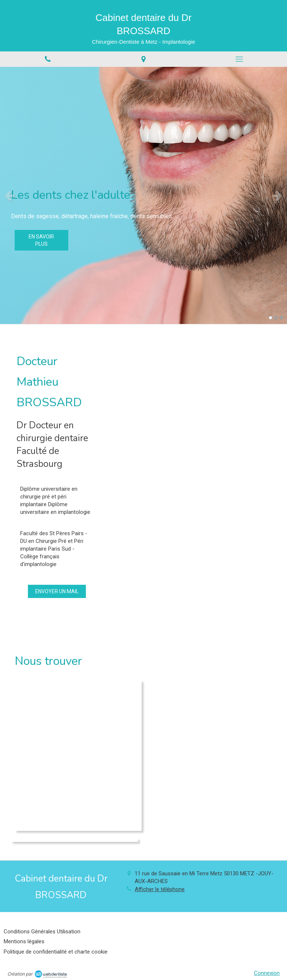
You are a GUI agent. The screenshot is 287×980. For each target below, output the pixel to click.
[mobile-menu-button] (239, 59)
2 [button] (276, 318)
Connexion (267, 973)
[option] (143, 195)
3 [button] (281, 318)
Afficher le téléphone (160, 889)
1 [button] (270, 318)
